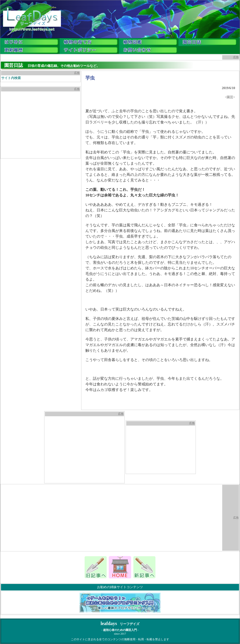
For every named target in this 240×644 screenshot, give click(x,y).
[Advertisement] (40, 125)
